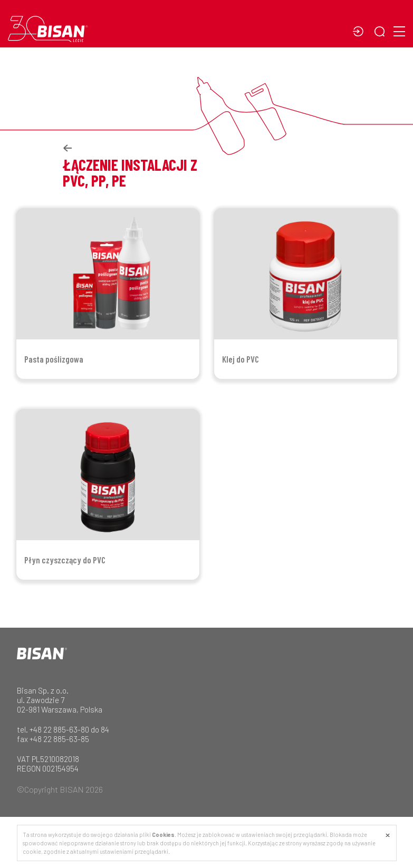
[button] (382, 32)
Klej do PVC (241, 359)
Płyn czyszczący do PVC (65, 560)
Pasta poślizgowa (54, 359)
